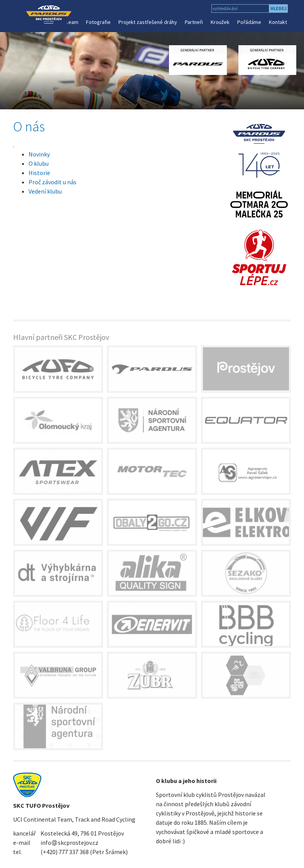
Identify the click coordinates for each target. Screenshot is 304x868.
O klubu (39, 163)
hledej (279, 8)
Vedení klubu (45, 191)
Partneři (194, 22)
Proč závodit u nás (52, 182)
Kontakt (278, 22)
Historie (39, 173)
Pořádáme (249, 22)
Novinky (39, 154)
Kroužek (220, 22)
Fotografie (98, 22)
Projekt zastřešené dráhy (148, 22)
